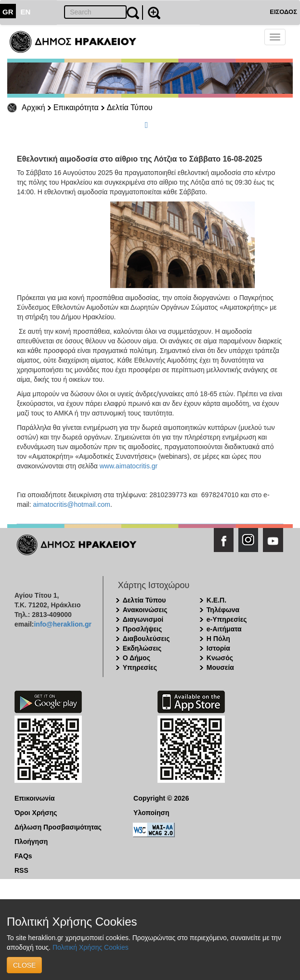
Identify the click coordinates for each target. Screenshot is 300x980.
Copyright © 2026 (161, 798)
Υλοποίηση (151, 813)
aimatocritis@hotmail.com (71, 504)
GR (8, 12)
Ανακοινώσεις (145, 610)
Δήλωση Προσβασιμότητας (58, 827)
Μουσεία (220, 667)
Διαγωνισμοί (143, 619)
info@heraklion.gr (62, 624)
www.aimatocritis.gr (129, 466)
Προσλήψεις (143, 629)
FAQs (23, 856)
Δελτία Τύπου (130, 107)
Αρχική (33, 107)
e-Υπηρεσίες (227, 619)
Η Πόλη (218, 639)
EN (26, 12)
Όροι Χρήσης (36, 813)
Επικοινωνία (35, 798)
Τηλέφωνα (223, 610)
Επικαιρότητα (76, 107)
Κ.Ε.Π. (216, 600)
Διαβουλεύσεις (146, 639)
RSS (21, 870)
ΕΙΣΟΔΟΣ (283, 12)
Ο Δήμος (137, 658)
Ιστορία (218, 648)
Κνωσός (220, 658)
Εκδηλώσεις (142, 648)
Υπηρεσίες (140, 667)
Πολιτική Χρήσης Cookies (91, 947)
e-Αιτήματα (224, 629)
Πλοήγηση (31, 842)
